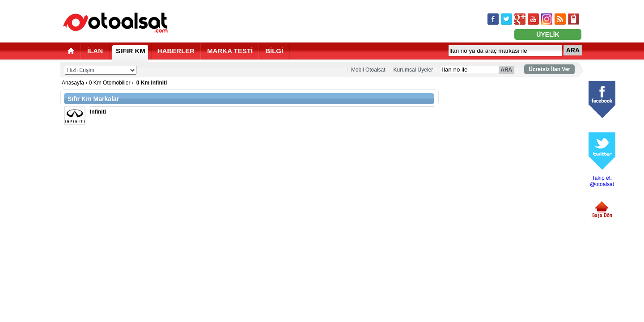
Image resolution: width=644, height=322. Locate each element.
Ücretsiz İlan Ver (549, 69)
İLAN (95, 51)
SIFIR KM (131, 51)
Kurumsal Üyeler (413, 70)
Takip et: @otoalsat (602, 181)
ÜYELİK (548, 34)
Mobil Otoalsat (368, 70)
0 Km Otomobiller (110, 83)
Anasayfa (73, 83)
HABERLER (176, 51)
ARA (573, 50)
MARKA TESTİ (230, 51)
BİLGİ (274, 51)
